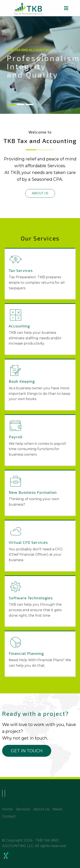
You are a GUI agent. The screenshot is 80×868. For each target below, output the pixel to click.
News (57, 809)
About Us (41, 809)
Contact (9, 816)
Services (23, 809)
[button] (40, 193)
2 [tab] (21, 105)
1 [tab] (12, 105)
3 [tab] (30, 105)
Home (7, 809)
